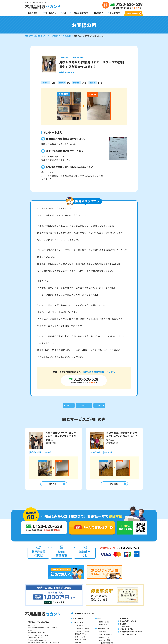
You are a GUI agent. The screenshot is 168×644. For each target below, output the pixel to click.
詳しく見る (53, 485)
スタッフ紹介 (125, 628)
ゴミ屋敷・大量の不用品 (84, 630)
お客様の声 (99, 13)
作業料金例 (103, 626)
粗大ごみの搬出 (81, 641)
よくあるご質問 (105, 642)
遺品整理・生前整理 (82, 633)
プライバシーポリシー (128, 636)
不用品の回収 (67, 215)
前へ (69, 406)
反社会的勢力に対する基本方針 (131, 633)
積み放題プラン (81, 636)
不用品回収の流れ (106, 636)
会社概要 (123, 625)
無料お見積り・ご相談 (128, 623)
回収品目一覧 (44, 264)
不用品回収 (67, 36)
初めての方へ (34, 13)
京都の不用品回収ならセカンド (37, 36)
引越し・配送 (80, 638)
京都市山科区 (52, 215)
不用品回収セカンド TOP (84, 615)
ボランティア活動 (126, 631)
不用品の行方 (104, 639)
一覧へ (84, 406)
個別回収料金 (104, 623)
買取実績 (102, 633)
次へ (99, 406)
